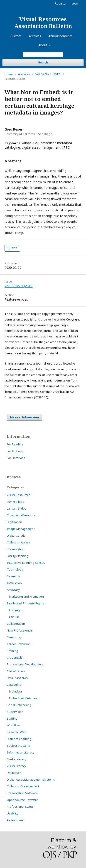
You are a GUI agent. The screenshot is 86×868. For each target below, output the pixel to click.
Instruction (14, 583)
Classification (16, 671)
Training (12, 651)
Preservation (16, 549)
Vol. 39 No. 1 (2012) (48, 74)
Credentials (15, 657)
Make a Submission (25, 417)
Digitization (14, 522)
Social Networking (19, 705)
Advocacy (13, 590)
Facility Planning (18, 556)
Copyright (16, 610)
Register (61, 3)
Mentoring (14, 637)
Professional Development (25, 664)
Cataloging (14, 685)
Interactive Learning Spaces (26, 563)
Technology (15, 569)
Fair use (14, 617)
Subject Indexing (18, 746)
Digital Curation (17, 536)
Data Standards (17, 678)
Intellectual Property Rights (25, 603)
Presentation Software (22, 793)
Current (16, 36)
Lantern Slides (17, 508)
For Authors (15, 451)
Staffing (12, 718)
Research (13, 576)
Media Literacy (17, 759)
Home (9, 74)
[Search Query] (43, 55)
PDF (14, 248)
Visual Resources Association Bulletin (43, 22)
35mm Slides (15, 502)
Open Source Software (22, 800)
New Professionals (20, 630)
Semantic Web (17, 732)
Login (75, 3)
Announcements (60, 36)
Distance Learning (19, 739)
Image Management (21, 529)
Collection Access (19, 542)
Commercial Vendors (21, 515)
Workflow (13, 725)
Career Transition (19, 644)
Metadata (15, 691)
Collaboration (16, 624)
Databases (14, 773)
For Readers (15, 444)
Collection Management (23, 786)
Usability (13, 813)
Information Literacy (21, 752)
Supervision (15, 712)
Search (43, 62)
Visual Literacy (16, 766)
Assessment (15, 820)
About (43, 45)
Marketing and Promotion (26, 597)
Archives (35, 36)
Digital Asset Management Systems (31, 779)
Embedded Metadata (23, 698)
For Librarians (16, 458)
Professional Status (20, 807)
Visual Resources (19, 495)
